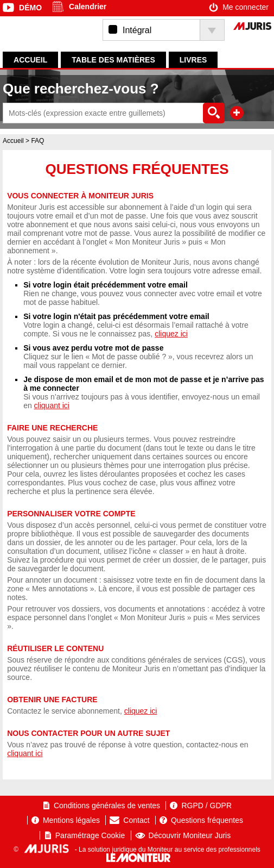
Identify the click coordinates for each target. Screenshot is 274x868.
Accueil (30, 60)
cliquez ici (171, 334)
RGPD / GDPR (206, 805)
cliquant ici (52, 405)
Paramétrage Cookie (90, 835)
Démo (30, 8)
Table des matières (113, 60)
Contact (136, 820)
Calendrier (88, 7)
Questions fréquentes (207, 820)
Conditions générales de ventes (107, 805)
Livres (193, 60)
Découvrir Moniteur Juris (190, 835)
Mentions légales (71, 820)
